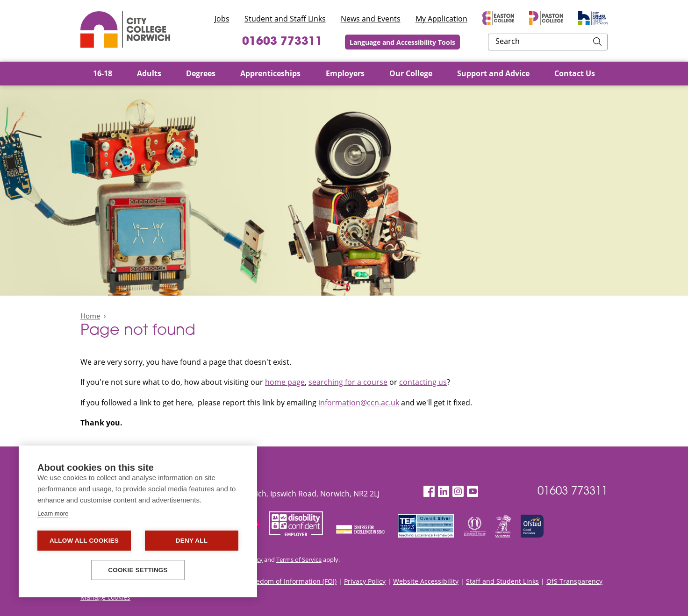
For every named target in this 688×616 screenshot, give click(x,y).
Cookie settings (138, 570)
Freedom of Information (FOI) (291, 581)
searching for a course (348, 382)
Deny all (192, 541)
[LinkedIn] (444, 492)
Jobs (222, 19)
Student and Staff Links (285, 19)
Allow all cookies (84, 541)
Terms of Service (299, 559)
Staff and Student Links (502, 581)
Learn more (53, 513)
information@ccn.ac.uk (359, 403)
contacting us (423, 382)
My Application (441, 19)
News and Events (371, 19)
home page (285, 382)
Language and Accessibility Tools (464, 42)
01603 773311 (336, 42)
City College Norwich (125, 29)
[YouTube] (473, 492)
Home (90, 316)
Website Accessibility (426, 581)
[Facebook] (429, 492)
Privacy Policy (365, 581)
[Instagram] (458, 492)
